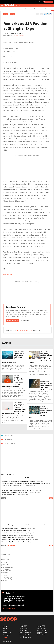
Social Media (24, 628)
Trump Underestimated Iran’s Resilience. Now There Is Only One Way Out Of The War (22, 488)
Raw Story (4, 563)
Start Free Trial (48, 2)
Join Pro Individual (12, 321)
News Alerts (11, 545)
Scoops (11, 9)
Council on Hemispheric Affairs (10, 579)
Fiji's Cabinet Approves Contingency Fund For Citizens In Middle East (18, 481)
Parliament (18, 9)
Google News (5, 564)
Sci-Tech (46, 9)
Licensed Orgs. (41, 628)
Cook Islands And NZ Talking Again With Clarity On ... (14, 531)
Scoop (6, 14)
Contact (5, 628)
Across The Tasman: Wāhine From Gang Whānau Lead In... (16, 540)
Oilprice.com (5, 559)
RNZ (42, 481)
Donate (5, 637)
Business (39, 9)
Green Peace (5, 580)
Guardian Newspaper (7, 567)
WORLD (7, 343)
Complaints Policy (25, 637)
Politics (26, 9)
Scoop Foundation (25, 633)
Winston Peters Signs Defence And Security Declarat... (15, 542)
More (51, 498)
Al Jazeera (4, 576)
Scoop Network (24, 630)
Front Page (4, 9)
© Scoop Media (7, 641)
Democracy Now (6, 561)
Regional (32, 9)
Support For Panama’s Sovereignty (10, 486)
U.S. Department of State (30, 486)
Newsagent (6, 635)
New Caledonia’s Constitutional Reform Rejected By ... (15, 533)
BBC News (4, 574)
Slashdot (4, 566)
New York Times (6, 572)
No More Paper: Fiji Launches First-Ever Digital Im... (14, 537)
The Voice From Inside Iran (8, 495)
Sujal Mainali (37, 492)
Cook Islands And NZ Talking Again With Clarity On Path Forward (17, 490)
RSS (4, 498)
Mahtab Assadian (24, 495)
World (52, 9)
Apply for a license (42, 633)
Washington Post (6, 571)
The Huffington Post (7, 577)
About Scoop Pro (42, 630)
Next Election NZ (25, 635)
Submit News (7, 633)
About (5, 630)
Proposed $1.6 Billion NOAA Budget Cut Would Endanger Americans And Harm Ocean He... (24, 484)
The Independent (6, 569)
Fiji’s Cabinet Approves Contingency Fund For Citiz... (14, 528)
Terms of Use (41, 635)
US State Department (18, 36)
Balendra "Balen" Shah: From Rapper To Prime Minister (15, 492)
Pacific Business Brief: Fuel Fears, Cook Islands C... (14, 535)
